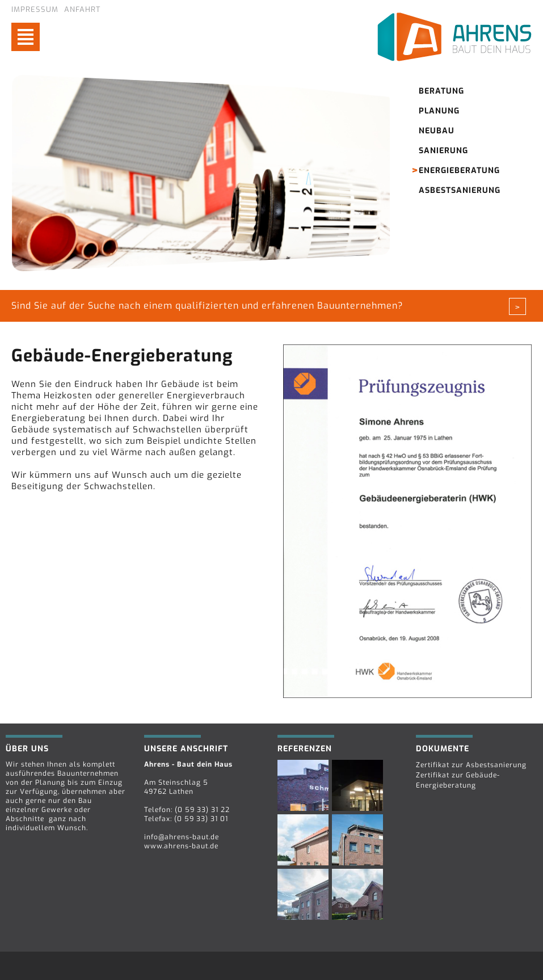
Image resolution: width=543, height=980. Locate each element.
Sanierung (443, 151)
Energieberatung (459, 171)
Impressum (35, 9)
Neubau (437, 131)
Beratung (441, 91)
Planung (439, 111)
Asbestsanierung (460, 190)
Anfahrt (82, 9)
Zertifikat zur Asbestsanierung (471, 765)
